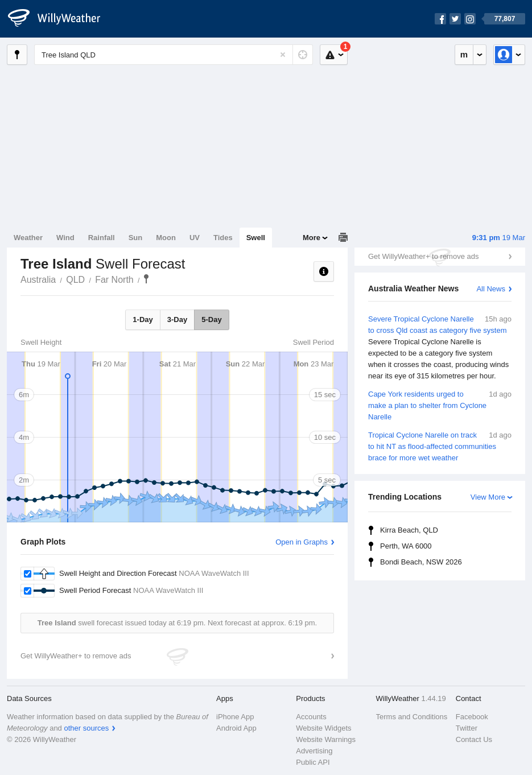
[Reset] (283, 55)
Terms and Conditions (412, 717)
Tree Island (146, 279)
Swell (256, 238)
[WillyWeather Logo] (60, 19)
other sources (86, 728)
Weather (28, 238)
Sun (136, 238)
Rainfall (102, 238)
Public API (313, 762)
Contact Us (474, 739)
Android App (236, 728)
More (312, 238)
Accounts (311, 717)
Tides (223, 238)
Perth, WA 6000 (406, 546)
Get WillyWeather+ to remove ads (423, 256)
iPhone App (235, 717)
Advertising (314, 751)
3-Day (177, 320)
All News (491, 289)
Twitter (467, 728)
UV (195, 238)
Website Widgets (323, 728)
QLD (75, 280)
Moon (166, 238)
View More (488, 497)
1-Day (143, 320)
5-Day (211, 320)
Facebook (472, 717)
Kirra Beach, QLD (409, 530)
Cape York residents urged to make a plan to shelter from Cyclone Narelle (440, 405)
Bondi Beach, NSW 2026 (421, 562)
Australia (38, 280)
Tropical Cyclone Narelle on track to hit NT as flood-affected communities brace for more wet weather (440, 446)
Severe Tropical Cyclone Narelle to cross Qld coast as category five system (440, 348)
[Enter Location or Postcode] (174, 55)
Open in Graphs (302, 542)
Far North (114, 280)
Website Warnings (326, 739)
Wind (65, 238)
